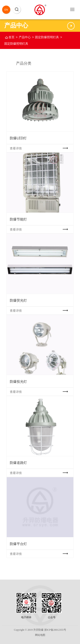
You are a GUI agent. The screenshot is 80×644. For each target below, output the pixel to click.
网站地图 (40, 635)
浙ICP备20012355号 (55, 630)
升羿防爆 (38, 630)
